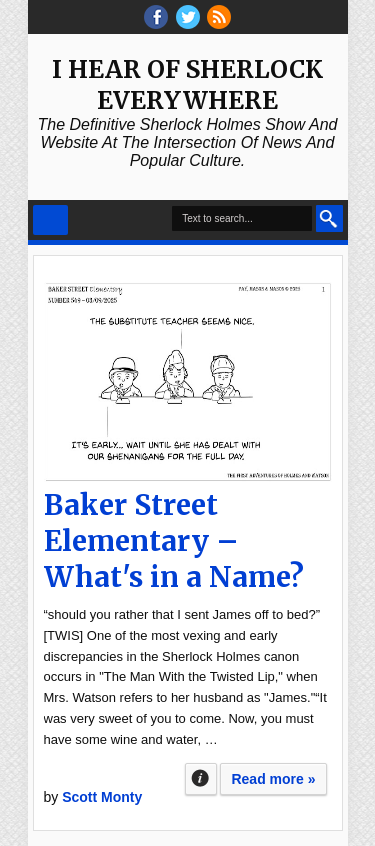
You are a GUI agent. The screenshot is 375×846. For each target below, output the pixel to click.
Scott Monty (102, 797)
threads (188, 17)
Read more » (273, 779)
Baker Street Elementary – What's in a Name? (174, 541)
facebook (156, 17)
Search (329, 218)
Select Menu (50, 220)
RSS (219, 17)
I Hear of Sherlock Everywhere (187, 85)
